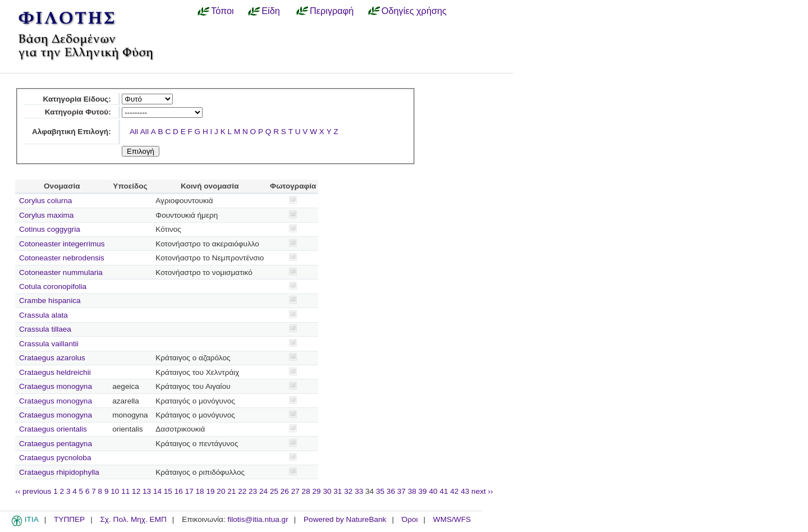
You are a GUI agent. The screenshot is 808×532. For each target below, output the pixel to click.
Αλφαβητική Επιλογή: (72, 132)
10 (115, 491)
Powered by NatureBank (345, 519)
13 (147, 491)
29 (317, 491)
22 (242, 491)
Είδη (271, 11)
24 (263, 491)
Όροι (410, 519)
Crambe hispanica (50, 301)
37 (401, 491)
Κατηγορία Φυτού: (78, 112)
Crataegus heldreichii (55, 372)
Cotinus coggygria (50, 229)
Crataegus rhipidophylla (59, 472)
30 (327, 491)
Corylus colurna (45, 201)
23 (253, 491)
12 (136, 491)
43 (465, 491)
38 (412, 491)
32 (348, 491)
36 (391, 491)
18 (200, 491)
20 (221, 491)
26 (285, 491)
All (134, 132)
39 (423, 491)
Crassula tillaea (45, 329)
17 (189, 491)
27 (295, 491)
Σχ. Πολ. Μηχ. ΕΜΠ (133, 519)
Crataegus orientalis (53, 429)
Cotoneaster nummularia (61, 272)
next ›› (482, 491)
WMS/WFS (452, 519)
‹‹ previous (33, 491)
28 (306, 491)
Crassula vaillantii (49, 344)
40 (433, 491)
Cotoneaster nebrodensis (62, 258)
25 (274, 491)
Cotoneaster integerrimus (62, 244)
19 (210, 491)
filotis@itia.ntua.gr (258, 519)
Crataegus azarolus (52, 358)
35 (380, 491)
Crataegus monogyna (56, 386)
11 (125, 491)
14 (157, 491)
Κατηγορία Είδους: (77, 99)
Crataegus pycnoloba (55, 458)
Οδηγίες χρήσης (414, 11)
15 (168, 491)
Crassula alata (43, 315)
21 (231, 491)
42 (454, 491)
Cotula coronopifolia (53, 286)
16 (179, 491)
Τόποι (222, 11)
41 (444, 491)
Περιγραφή (332, 11)
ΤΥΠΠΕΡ (69, 519)
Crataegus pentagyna (56, 444)
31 (338, 491)
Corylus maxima (46, 215)
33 (359, 491)
